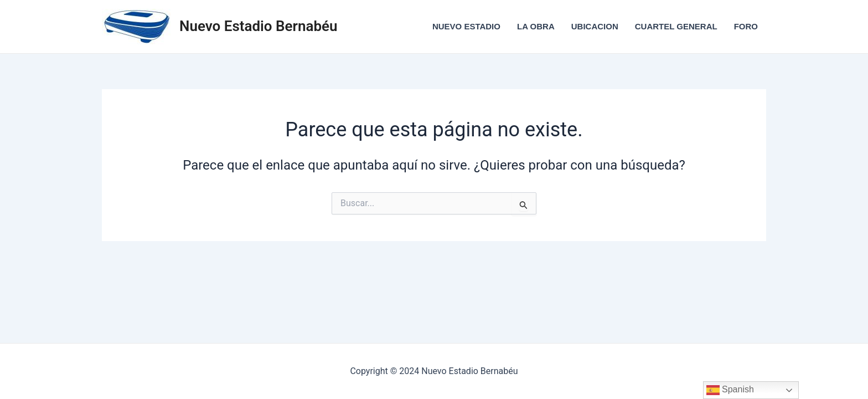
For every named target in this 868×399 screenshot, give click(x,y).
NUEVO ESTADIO (466, 26)
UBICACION (595, 26)
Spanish (730, 390)
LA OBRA (536, 26)
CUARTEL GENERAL (676, 26)
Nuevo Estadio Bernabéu (259, 26)
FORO (746, 26)
